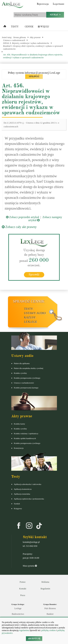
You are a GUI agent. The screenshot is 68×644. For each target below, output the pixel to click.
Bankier (50, 614)
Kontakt (23, 589)
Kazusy (30, 317)
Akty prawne (35, 37)
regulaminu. (24, 630)
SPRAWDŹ (34, 76)
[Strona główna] (5, 27)
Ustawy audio (35, 313)
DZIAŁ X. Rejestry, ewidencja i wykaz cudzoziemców (26, 43)
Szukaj (55, 15)
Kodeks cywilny (20, 373)
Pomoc (23, 582)
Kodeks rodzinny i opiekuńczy (26, 433)
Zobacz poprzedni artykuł (22, 217)
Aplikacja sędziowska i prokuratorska (29, 499)
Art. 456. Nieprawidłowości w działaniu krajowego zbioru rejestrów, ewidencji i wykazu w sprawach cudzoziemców (33, 56)
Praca (23, 595)
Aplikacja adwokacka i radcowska (28, 484)
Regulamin (45, 589)
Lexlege (18, 608)
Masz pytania (30, 566)
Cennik (29, 27)
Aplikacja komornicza (23, 489)
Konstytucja (19, 448)
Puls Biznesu (50, 608)
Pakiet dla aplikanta (22, 363)
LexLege (31, 322)
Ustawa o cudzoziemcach (14, 40)
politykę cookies (49, 630)
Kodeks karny (19, 424)
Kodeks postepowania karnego (26, 388)
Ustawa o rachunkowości (24, 383)
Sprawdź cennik (29, 301)
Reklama (45, 582)
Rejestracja (43, 4)
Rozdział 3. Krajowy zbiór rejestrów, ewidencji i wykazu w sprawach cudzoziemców (33, 47)
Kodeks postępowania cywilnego (27, 378)
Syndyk (17, 504)
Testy (15, 27)
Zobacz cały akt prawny (19, 227)
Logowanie (58, 4)
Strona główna (20, 37)
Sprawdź (34, 275)
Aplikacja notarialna (22, 494)
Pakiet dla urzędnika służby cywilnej (29, 368)
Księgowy (18, 508)
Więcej (43, 27)
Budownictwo (18, 614)
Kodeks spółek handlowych (25, 438)
